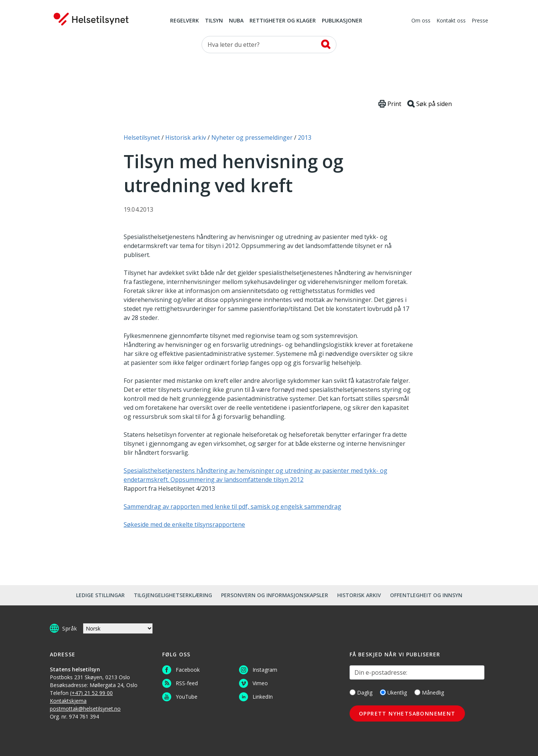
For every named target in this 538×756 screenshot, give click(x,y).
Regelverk (185, 21)
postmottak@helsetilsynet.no (85, 709)
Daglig (361, 693)
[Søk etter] (269, 45)
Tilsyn (214, 21)
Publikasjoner (342, 21)
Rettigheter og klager (283, 21)
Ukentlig (393, 693)
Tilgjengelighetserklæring (173, 595)
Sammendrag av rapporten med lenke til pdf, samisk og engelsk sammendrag (232, 506)
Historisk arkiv (359, 595)
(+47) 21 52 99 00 (91, 693)
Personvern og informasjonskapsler (275, 595)
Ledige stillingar (100, 595)
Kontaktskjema (68, 701)
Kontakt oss (451, 21)
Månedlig (429, 693)
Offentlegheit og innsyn (426, 595)
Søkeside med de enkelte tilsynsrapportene (184, 524)
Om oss (421, 21)
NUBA (236, 21)
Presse (480, 21)
